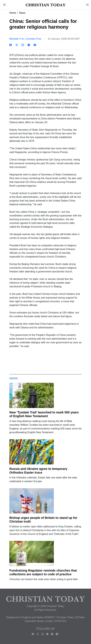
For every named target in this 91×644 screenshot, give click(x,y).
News (22, 13)
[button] (4, 5)
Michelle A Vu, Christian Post (25, 39)
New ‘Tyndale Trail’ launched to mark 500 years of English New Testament (44, 414)
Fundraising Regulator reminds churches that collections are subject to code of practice (43, 572)
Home (13, 13)
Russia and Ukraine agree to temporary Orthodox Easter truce (38, 471)
